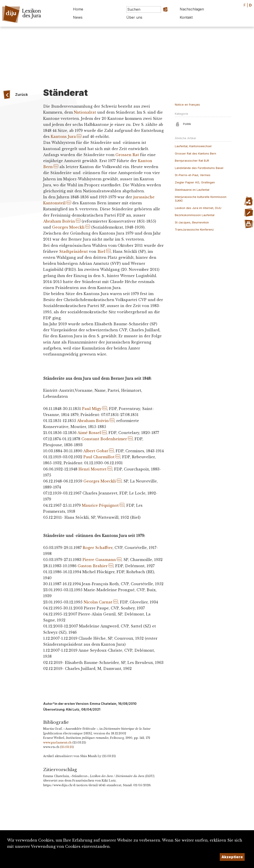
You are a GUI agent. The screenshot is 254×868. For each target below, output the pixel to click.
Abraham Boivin (59, 221)
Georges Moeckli (68, 227)
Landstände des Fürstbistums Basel (199, 168)
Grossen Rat (127, 155)
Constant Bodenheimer (104, 439)
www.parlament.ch (57, 742)
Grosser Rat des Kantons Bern (196, 154)
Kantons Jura (63, 137)
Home (78, 9)
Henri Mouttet (93, 469)
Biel (101, 251)
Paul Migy (92, 409)
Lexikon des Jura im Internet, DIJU (198, 208)
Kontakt (186, 17)
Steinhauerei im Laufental (192, 190)
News (78, 17)
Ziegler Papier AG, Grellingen (195, 182)
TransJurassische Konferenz (194, 230)
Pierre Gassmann (99, 560)
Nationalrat (85, 112)
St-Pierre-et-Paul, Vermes (193, 175)
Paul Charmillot (99, 457)
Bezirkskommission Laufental (195, 215)
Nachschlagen (192, 9)
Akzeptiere (232, 857)
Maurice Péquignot (100, 505)
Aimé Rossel (89, 433)
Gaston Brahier (93, 566)
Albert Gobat (96, 451)
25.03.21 (67, 747)
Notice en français (187, 105)
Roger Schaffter (98, 548)
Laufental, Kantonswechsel (193, 146)
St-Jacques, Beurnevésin (192, 222)
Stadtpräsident (74, 251)
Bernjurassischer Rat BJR (192, 161)
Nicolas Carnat (98, 602)
